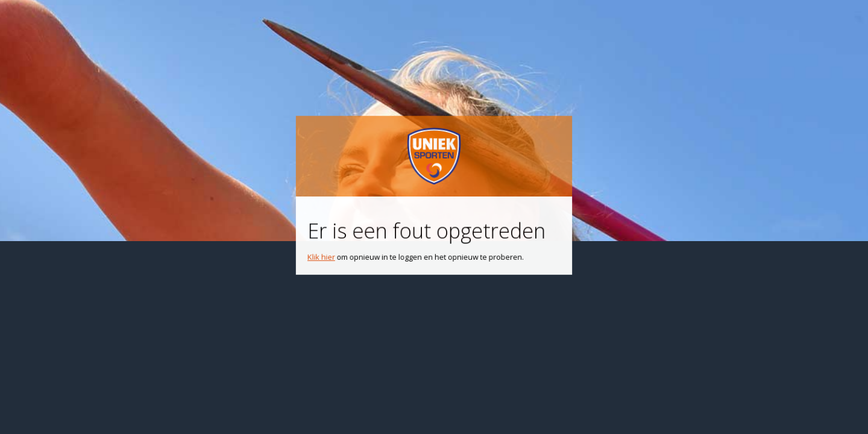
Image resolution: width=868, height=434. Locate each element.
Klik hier (327, 253)
